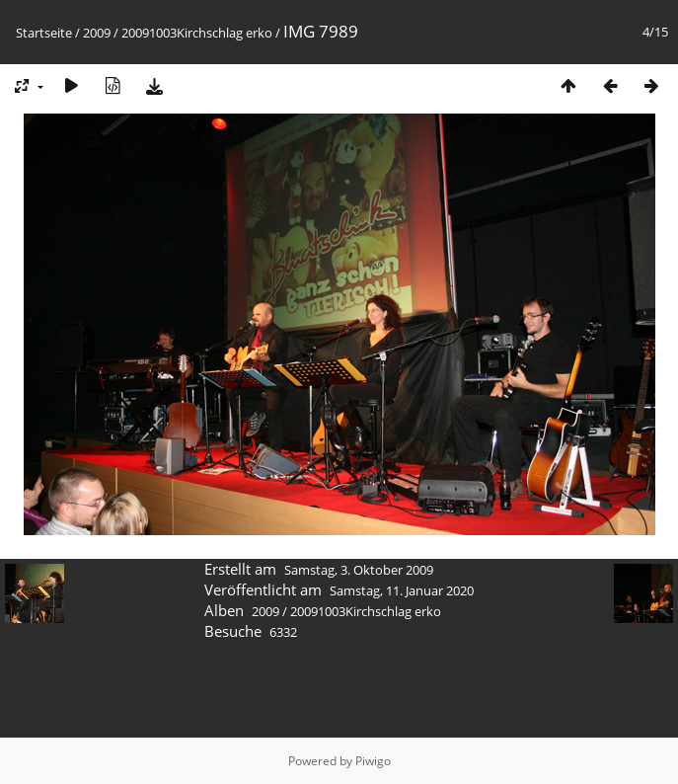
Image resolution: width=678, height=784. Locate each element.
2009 (97, 33)
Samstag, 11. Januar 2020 (402, 590)
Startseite (44, 33)
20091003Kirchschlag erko (197, 33)
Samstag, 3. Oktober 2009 (359, 570)
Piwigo (373, 761)
